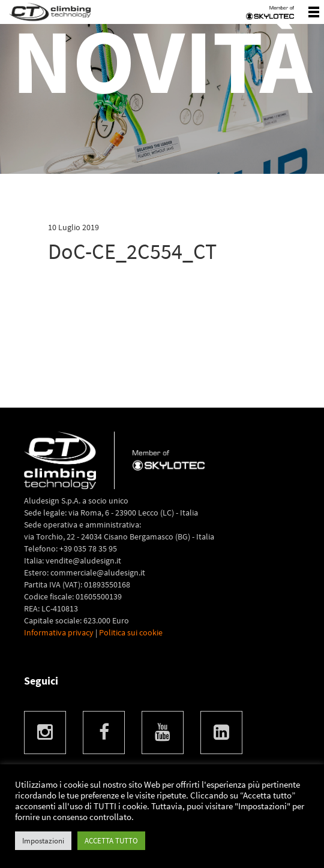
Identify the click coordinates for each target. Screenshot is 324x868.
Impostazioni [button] (43, 841)
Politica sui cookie (131, 632)
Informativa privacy (59, 632)
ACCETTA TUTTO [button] (111, 841)
